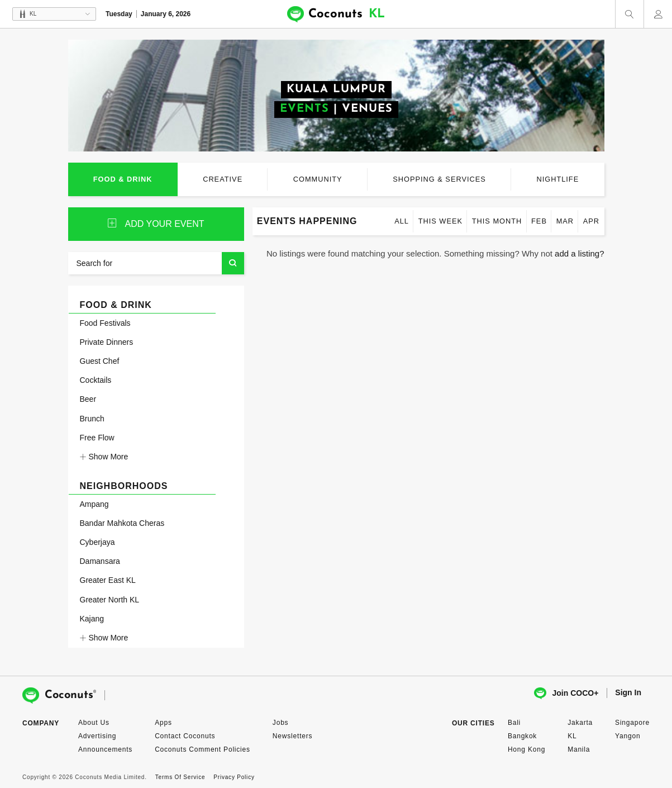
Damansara (100, 561)
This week (440, 221)
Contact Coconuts (185, 736)
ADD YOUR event (156, 224)
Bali (514, 723)
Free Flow (97, 438)
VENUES (367, 109)
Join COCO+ (566, 693)
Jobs (281, 723)
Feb (539, 221)
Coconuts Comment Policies (202, 749)
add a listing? (579, 253)
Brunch (92, 419)
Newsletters (292, 736)
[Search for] (156, 263)
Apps (163, 723)
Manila (579, 749)
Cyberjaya (97, 542)
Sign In (628, 692)
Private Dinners (107, 342)
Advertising (97, 736)
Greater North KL (110, 600)
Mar (565, 221)
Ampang (94, 504)
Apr (591, 221)
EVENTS (304, 109)
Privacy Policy (234, 777)
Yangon (628, 736)
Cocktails (96, 380)
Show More (104, 457)
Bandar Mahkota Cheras (122, 523)
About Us (94, 723)
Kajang (92, 619)
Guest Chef (100, 361)
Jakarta (580, 723)
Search (233, 263)
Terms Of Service (180, 777)
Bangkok (522, 736)
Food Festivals (105, 323)
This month (497, 221)
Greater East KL (108, 580)
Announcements (105, 749)
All (402, 221)
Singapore (632, 723)
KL (572, 736)
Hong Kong (526, 749)
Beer (88, 399)
